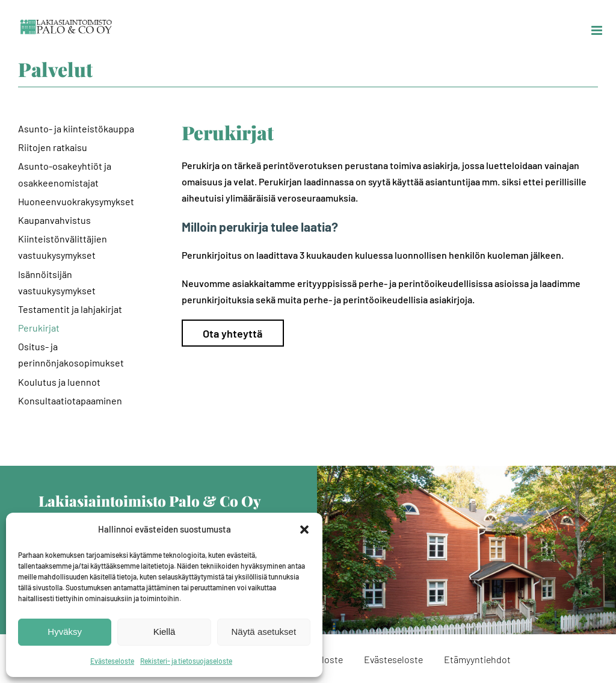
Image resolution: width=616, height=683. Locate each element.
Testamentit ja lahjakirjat (70, 309)
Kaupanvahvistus (54, 220)
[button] (304, 530)
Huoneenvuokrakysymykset (76, 201)
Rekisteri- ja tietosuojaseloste (186, 661)
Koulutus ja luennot (59, 382)
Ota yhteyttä (233, 333)
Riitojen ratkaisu (53, 147)
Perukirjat (39, 328)
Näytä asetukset (264, 632)
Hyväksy (65, 632)
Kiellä (165, 632)
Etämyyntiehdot (477, 659)
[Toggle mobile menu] (598, 30)
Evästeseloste (112, 661)
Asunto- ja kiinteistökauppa (76, 128)
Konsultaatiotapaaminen (70, 400)
